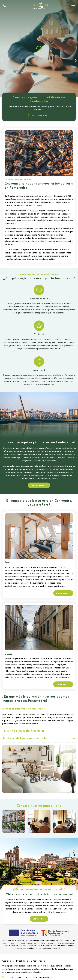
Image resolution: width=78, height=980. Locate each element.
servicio (35, 211)
